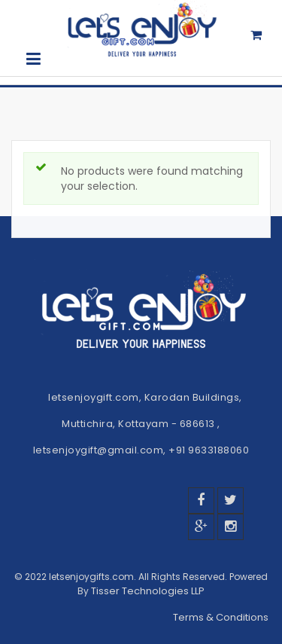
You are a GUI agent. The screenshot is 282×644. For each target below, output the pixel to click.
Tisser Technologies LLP (148, 591)
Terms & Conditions (222, 617)
